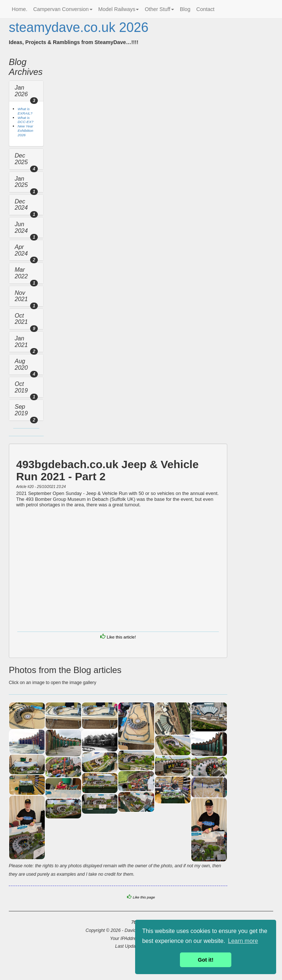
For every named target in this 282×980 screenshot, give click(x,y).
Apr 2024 (21, 250)
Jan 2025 (21, 182)
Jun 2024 (21, 227)
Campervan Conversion (63, 9)
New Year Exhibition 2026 (25, 131)
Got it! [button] (206, 960)
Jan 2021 (21, 342)
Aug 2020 (21, 364)
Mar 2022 (21, 273)
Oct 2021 (21, 319)
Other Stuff (159, 9)
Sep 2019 (21, 410)
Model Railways (119, 9)
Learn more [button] (243, 941)
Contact (206, 9)
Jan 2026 (21, 91)
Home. (19, 9)
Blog (185, 9)
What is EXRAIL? (25, 111)
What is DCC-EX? (26, 120)
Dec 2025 (21, 159)
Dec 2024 (21, 205)
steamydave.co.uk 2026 (79, 27)
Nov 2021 (21, 296)
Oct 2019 (21, 387)
